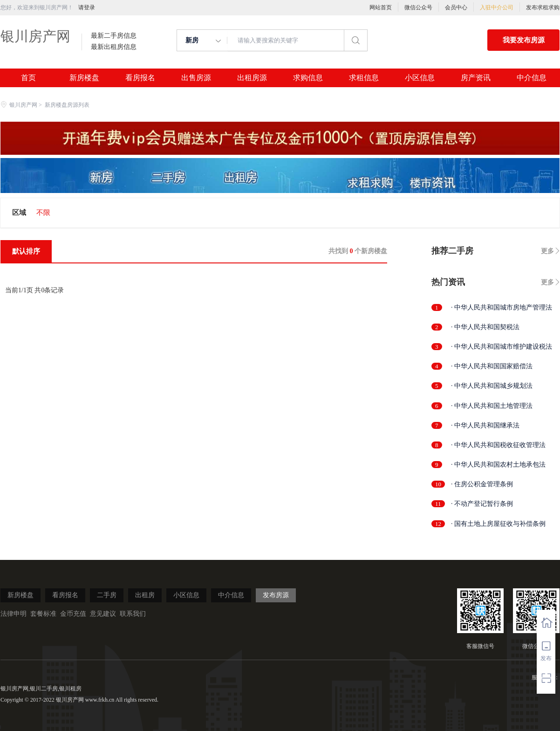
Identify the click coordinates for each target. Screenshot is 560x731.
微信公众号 (418, 7)
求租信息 (364, 78)
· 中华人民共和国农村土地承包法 (498, 465)
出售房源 (196, 78)
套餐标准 (43, 614)
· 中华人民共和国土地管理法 (492, 406)
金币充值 (73, 614)
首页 (28, 78)
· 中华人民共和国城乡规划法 (492, 386)
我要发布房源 (524, 40)
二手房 (107, 595)
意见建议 (103, 614)
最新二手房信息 (114, 36)
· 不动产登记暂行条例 (482, 504)
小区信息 (420, 78)
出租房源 (252, 78)
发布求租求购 (543, 7)
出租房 (145, 595)
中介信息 (532, 78)
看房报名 (140, 78)
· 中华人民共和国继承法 (485, 425)
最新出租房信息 (114, 47)
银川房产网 (35, 36)
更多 (547, 251)
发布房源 (276, 595)
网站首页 (381, 7)
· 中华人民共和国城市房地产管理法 (502, 307)
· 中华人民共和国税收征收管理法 (498, 445)
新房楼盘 (84, 78)
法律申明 (14, 614)
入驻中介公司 (497, 7)
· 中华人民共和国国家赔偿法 (492, 366)
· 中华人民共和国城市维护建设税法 (502, 347)
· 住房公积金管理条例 (482, 484)
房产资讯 (476, 78)
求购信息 (308, 78)
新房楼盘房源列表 (67, 105)
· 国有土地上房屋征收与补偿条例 (498, 524)
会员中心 (456, 7)
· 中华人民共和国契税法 (485, 327)
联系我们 (133, 614)
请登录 (87, 7)
